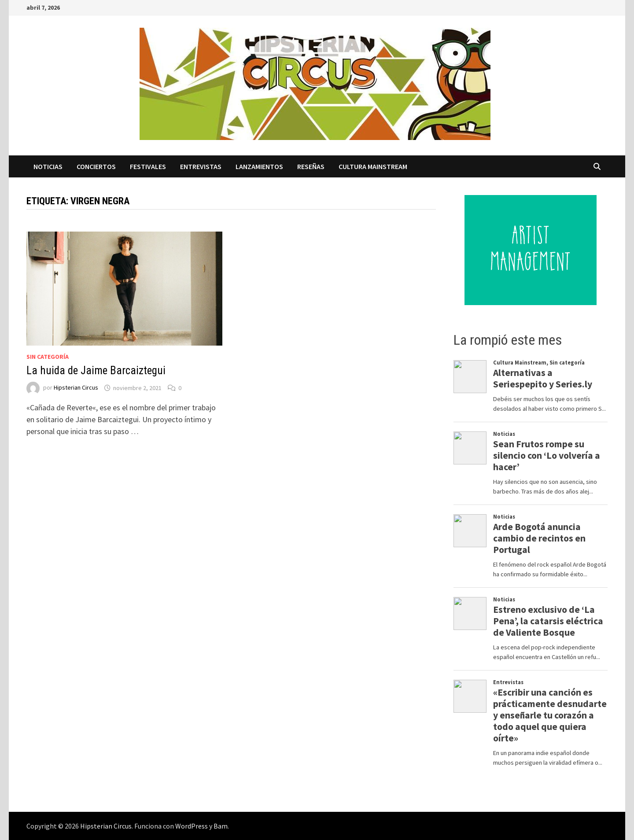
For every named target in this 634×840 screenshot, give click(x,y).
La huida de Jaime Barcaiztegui (96, 370)
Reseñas (311, 166)
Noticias (48, 166)
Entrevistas (201, 166)
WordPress (192, 826)
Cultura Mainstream (373, 166)
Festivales (148, 166)
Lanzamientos (259, 166)
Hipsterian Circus (76, 388)
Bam (221, 826)
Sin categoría (48, 357)
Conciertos (96, 166)
